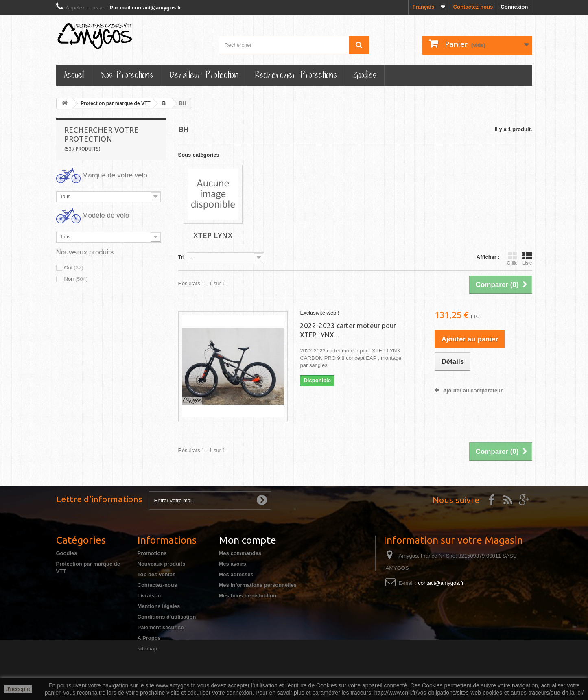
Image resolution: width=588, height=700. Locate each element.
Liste (527, 258)
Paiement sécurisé (161, 627)
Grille (512, 258)
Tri (181, 257)
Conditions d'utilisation (167, 617)
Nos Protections (127, 75)
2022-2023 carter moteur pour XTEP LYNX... (348, 330)
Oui (74, 268)
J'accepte (18, 689)
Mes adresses (236, 574)
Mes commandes (240, 553)
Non (76, 279)
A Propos (149, 638)
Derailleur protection (204, 75)
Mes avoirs (233, 564)
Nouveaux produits (162, 564)
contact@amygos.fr (441, 583)
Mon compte (248, 540)
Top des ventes (157, 574)
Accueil (74, 75)
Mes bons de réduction (248, 596)
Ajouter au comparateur (473, 390)
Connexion (514, 7)
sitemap (148, 649)
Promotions (152, 553)
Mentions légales (159, 606)
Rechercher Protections (296, 75)
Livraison (149, 596)
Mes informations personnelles (258, 585)
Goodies (365, 75)
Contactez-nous (473, 7)
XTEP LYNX (213, 235)
